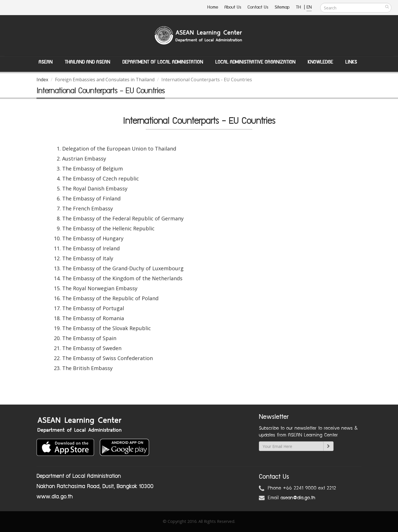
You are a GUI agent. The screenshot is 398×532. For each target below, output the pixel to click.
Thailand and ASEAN (87, 62)
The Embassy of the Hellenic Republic (108, 228)
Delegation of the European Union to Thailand (119, 149)
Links (351, 62)
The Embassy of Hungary (93, 238)
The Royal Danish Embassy (95, 188)
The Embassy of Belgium (93, 168)
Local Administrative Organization (255, 62)
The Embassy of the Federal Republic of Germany (123, 218)
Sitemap (282, 7)
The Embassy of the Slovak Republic (106, 328)
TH (299, 7)
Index (42, 80)
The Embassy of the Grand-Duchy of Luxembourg (123, 268)
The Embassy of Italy (88, 258)
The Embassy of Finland (91, 198)
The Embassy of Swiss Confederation (107, 358)
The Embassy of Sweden (92, 348)
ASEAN (45, 62)
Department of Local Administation (163, 62)
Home (213, 7)
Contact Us (258, 7)
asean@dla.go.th (298, 498)
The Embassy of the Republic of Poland (110, 298)
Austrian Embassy (84, 159)
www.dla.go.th (55, 497)
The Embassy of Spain (89, 338)
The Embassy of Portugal (93, 308)
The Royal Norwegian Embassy (100, 288)
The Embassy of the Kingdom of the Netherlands (122, 278)
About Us (233, 7)
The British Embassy (87, 368)
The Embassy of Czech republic (100, 178)
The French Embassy (88, 208)
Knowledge (320, 62)
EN (309, 7)
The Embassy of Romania (93, 318)
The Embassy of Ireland (91, 248)
